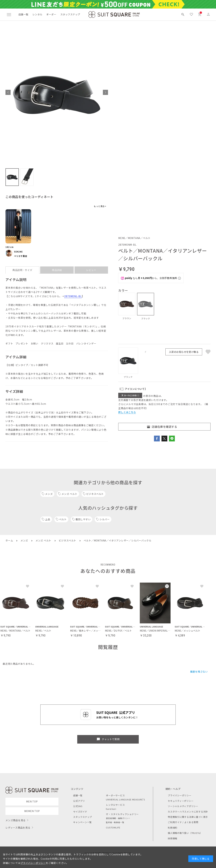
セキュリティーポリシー (181, 801)
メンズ (49, 494)
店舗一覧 (23, 14)
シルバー (104, 519)
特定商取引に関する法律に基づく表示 (188, 817)
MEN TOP (32, 801)
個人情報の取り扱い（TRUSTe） (185, 833)
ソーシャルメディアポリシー (183, 806)
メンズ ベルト (69, 494)
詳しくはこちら (127, 412)
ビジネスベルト (95, 494)
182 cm (10, 247)
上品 (48, 519)
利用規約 (173, 828)
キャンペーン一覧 (82, 822)
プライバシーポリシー (180, 795)
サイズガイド (80, 812)
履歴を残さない (199, 672)
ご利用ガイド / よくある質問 (183, 822)
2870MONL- (71, 296)
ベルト (63, 519)
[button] (8, 92)
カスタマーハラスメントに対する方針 (188, 812)
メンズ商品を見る (16, 820)
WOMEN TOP (32, 811)
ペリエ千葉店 (21, 256)
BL (80, 296)
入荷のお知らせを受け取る (184, 352)
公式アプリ (79, 801)
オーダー (51, 14)
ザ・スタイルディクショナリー (122, 814)
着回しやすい (83, 519)
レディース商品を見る (18, 828)
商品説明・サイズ (22, 270)
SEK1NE (18, 252)
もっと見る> (100, 206)
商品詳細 (57, 270)
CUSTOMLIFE (113, 827)
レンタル (37, 14)
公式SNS (78, 806)
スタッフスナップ (70, 14)
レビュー (91, 270)
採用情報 (173, 838)
